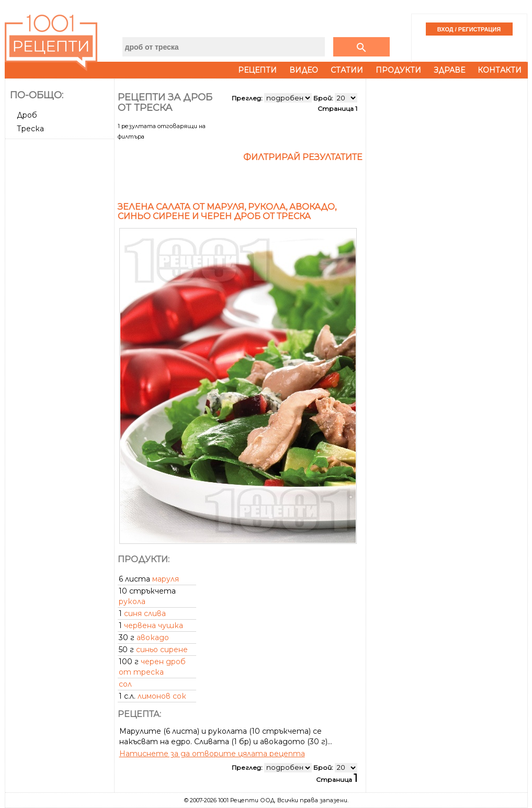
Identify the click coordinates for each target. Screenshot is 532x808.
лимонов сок (162, 696)
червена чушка (154, 625)
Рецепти (257, 70)
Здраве (449, 70)
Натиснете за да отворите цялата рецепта (212, 754)
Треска (30, 129)
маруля (166, 579)
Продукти (398, 70)
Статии (347, 70)
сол (125, 684)
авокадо (153, 638)
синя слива (145, 613)
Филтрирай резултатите (303, 157)
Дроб (27, 115)
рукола (132, 601)
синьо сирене (162, 650)
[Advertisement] (61, 300)
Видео (304, 70)
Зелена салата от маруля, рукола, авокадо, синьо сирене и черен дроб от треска (227, 212)
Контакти (500, 70)
